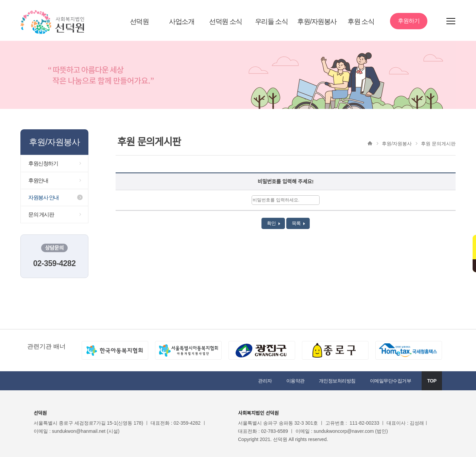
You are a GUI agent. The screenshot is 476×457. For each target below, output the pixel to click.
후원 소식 (361, 21)
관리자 (265, 381)
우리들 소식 (271, 21)
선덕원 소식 (226, 21)
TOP (432, 381)
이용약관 (295, 381)
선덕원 (139, 21)
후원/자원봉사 (317, 21)
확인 (274, 223)
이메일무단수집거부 (391, 381)
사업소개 (182, 21)
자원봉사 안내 (44, 198)
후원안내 (38, 181)
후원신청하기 (43, 164)
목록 (298, 223)
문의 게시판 (41, 215)
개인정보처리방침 (337, 381)
